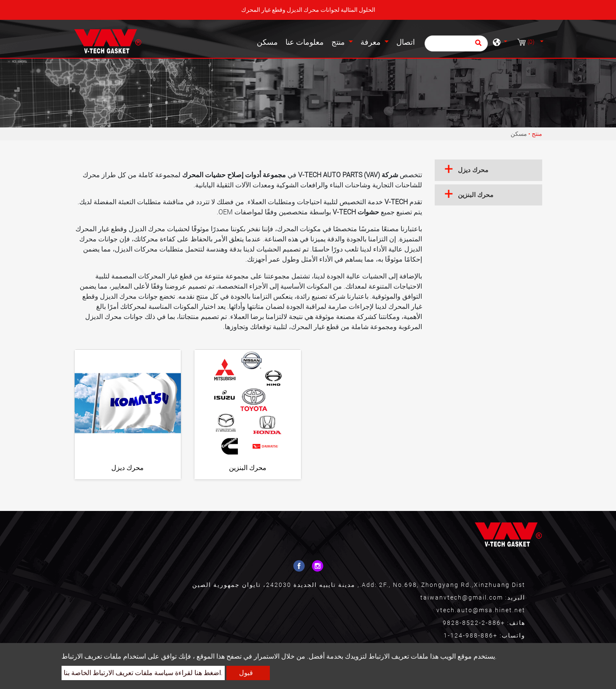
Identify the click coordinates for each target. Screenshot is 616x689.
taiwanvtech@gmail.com (462, 597)
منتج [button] (339, 42)
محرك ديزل (128, 468)
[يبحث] (456, 43)
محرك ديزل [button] (473, 170)
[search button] (477, 46)
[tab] (488, 170)
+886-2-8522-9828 (474, 623)
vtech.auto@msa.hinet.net (481, 610)
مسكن (269, 41)
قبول (246, 673)
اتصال (406, 42)
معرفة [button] (372, 42)
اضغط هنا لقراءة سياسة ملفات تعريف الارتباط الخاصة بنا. (143, 673)
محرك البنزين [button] (476, 195)
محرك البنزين (248, 468)
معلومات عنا (305, 42)
